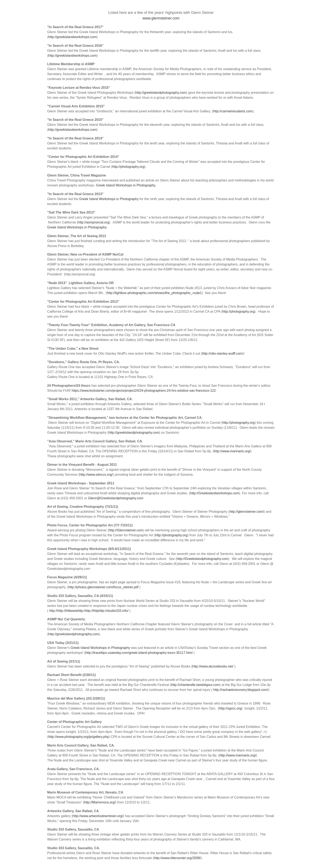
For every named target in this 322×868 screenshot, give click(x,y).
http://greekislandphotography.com (161, 93)
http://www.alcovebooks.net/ (213, 666)
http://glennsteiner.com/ (247, 512)
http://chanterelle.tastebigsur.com (195, 685)
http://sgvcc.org (230, 708)
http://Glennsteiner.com (126, 530)
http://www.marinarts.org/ (232, 451)
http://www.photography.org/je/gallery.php (78, 737)
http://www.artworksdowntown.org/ (98, 816)
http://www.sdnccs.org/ (96, 475)
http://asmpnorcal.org (94, 222)
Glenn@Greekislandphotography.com (116, 498)
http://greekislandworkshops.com (72, 37)
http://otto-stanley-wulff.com (222, 354)
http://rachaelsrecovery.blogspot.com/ (241, 690)
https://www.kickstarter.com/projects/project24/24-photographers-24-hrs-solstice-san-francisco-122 (144, 391)
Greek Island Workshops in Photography (126, 185)
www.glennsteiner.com (161, 18)
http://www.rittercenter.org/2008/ (177, 858)
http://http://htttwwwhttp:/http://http (74, 611)
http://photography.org (128, 167)
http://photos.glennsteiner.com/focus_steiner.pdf (103, 587)
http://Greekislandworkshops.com (215, 493)
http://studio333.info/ (114, 611)
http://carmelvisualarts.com (233, 111)
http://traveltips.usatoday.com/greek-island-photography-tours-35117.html (139, 653)
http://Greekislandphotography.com (202, 559)
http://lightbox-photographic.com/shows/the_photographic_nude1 (154, 293)
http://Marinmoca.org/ (100, 802)
